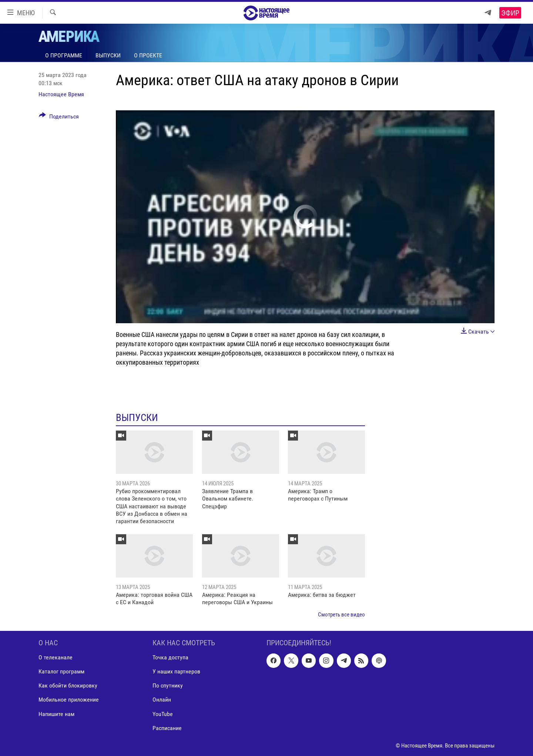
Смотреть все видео (341, 615)
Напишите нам (56, 714)
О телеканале (56, 658)
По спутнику (168, 686)
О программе (64, 55)
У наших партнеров (176, 672)
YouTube (163, 714)
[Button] (59, 118)
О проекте (148, 55)
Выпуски (108, 55)
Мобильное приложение (69, 700)
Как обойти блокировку (68, 686)
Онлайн (162, 700)
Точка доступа (170, 658)
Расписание (167, 728)
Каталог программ (61, 672)
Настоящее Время (61, 94)
